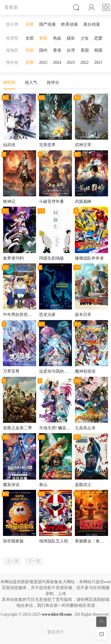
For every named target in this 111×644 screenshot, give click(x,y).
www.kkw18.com (57, 614)
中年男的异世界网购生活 (26, 315)
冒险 (43, 38)
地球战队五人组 (54, 541)
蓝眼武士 (83, 485)
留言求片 (56, 632)
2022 (85, 62)
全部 (30, 24)
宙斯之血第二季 (17, 428)
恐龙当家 (47, 315)
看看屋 (11, 7)
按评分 (53, 83)
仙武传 (9, 145)
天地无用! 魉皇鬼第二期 (61, 428)
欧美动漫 (70, 24)
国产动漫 (47, 24)
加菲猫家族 (13, 541)
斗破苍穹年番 (52, 202)
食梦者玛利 (13, 258)
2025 (43, 62)
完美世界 (47, 145)
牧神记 (9, 202)
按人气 (31, 83)
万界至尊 (11, 371)
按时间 (9, 83)
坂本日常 (83, 315)
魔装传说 (11, 485)
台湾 (71, 50)
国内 (43, 50)
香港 (57, 50)
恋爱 (98, 38)
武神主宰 (83, 145)
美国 (85, 50)
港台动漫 (91, 24)
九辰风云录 (85, 428)
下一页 (34, 561)
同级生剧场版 (52, 258)
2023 (71, 62)
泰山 (43, 485)
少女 (85, 38)
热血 (57, 38)
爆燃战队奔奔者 (89, 258)
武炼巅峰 (83, 202)
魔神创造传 (85, 371)
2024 (57, 62)
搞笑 (71, 38)
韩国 (98, 50)
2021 (98, 62)
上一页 (12, 561)
